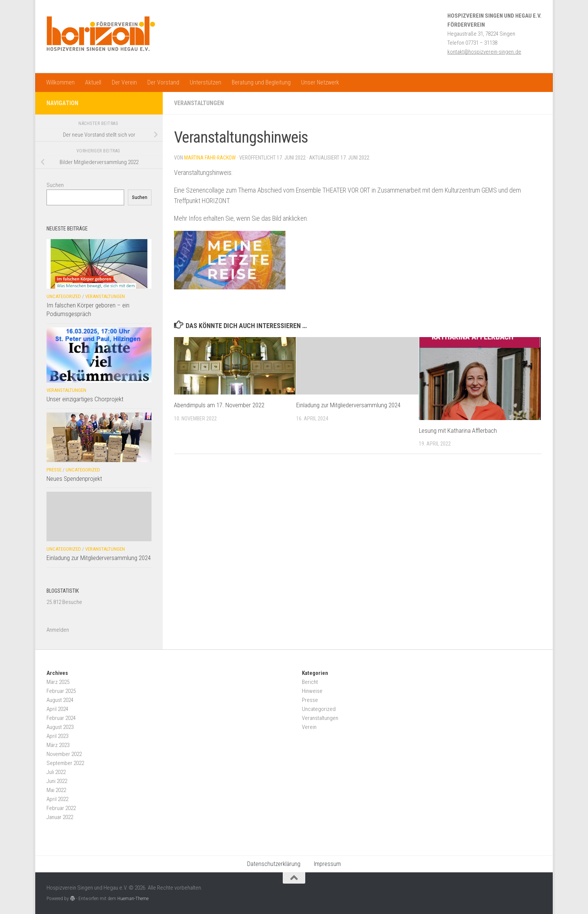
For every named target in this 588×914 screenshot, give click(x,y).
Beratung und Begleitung (261, 82)
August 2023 (60, 727)
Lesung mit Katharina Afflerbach (458, 431)
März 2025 (58, 682)
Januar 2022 (60, 817)
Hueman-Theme (133, 898)
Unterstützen (205, 82)
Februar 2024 (61, 718)
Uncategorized (64, 296)
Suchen (55, 185)
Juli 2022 (56, 772)
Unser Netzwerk (320, 82)
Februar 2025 (61, 691)
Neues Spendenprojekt (74, 479)
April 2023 (57, 736)
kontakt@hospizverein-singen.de (484, 52)
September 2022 (65, 763)
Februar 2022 (61, 808)
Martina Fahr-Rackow (211, 158)
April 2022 (57, 799)
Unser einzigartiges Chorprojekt (85, 399)
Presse (54, 470)
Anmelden (58, 630)
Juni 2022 (57, 781)
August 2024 (60, 700)
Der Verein (124, 82)
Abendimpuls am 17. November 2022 (219, 405)
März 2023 (58, 745)
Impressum (327, 864)
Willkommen (60, 82)
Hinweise (312, 691)
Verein (309, 727)
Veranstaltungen (200, 103)
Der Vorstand (163, 82)
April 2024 (57, 709)
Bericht (310, 682)
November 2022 (64, 754)
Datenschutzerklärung (274, 864)
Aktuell (93, 82)
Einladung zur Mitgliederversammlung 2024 (348, 405)
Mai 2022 (56, 790)
